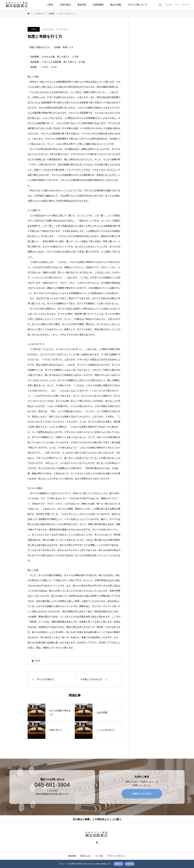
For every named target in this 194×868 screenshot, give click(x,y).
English (169, 5)
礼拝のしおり (86, 856)
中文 (177, 5)
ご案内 (50, 5)
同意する (118, 864)
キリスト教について (138, 5)
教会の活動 (116, 5)
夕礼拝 (34, 29)
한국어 (185, 5)
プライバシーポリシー (116, 856)
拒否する (130, 864)
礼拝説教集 (98, 5)
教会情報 (72, 856)
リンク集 (99, 856)
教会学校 (82, 5)
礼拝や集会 (65, 5)
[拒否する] (191, 864)
